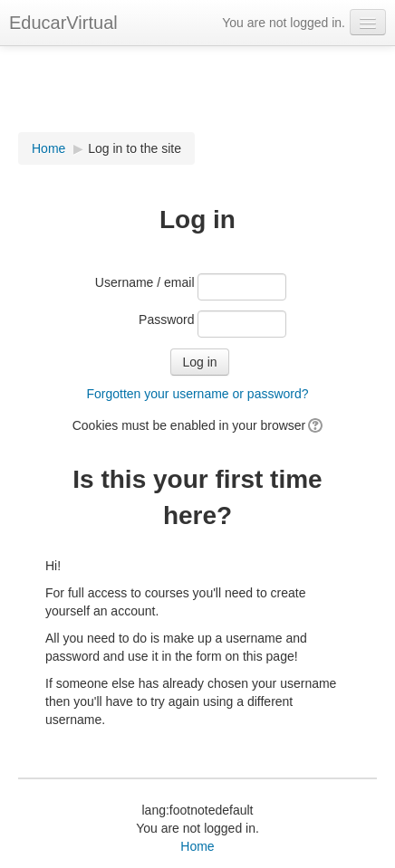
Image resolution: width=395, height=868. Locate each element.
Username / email (145, 282)
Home (48, 148)
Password (166, 320)
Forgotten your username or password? (197, 394)
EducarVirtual (63, 23)
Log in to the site (135, 148)
